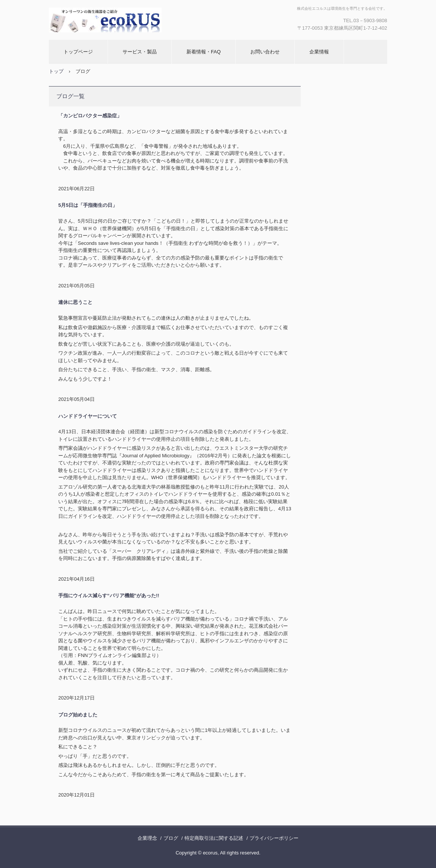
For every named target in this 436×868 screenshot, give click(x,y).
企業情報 (319, 52)
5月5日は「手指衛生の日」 (88, 205)
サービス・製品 (140, 52)
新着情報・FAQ (204, 52)
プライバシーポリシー (274, 838)
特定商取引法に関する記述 (214, 838)
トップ (56, 71)
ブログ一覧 (70, 96)
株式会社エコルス (109, 20)
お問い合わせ (265, 52)
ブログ (171, 838)
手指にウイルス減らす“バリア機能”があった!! (109, 596)
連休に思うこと (75, 302)
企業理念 (147, 838)
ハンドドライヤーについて (88, 416)
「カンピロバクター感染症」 (90, 116)
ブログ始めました (78, 715)
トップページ (78, 52)
